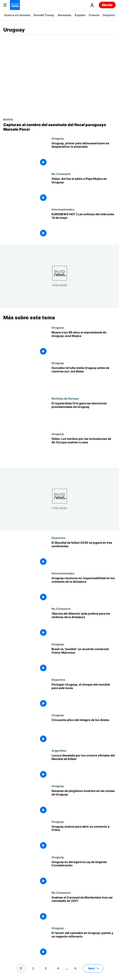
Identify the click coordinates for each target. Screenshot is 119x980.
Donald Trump (44, 15)
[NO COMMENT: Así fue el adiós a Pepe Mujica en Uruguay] (84, 190)
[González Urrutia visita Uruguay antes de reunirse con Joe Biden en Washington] (84, 379)
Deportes (58, 538)
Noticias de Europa (65, 398)
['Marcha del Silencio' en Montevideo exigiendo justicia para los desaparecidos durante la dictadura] (84, 625)
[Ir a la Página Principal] (15, 5)
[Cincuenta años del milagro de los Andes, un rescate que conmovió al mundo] (84, 731)
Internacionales (63, 209)
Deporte (109, 15)
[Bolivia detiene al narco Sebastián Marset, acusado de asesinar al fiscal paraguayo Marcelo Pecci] (59, 127)
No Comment (61, 174)
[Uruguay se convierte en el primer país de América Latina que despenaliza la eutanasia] (84, 154)
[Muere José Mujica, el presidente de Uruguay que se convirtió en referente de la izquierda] (84, 343)
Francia (94, 15)
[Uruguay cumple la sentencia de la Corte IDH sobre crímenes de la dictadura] (84, 589)
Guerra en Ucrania (17, 15)
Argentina (59, 750)
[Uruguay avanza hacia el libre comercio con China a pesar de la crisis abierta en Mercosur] (84, 837)
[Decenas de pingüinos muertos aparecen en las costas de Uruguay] (84, 802)
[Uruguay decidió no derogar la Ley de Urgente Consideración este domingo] (84, 873)
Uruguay (58, 138)
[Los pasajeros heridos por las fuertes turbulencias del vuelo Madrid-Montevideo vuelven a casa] (84, 450)
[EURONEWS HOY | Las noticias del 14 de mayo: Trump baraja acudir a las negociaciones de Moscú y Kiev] (84, 225)
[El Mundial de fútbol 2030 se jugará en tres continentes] (84, 554)
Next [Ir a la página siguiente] (91, 968)
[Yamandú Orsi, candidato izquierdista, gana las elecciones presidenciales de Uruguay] (84, 414)
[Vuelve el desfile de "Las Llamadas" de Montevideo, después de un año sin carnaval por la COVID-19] (84, 909)
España (80, 15)
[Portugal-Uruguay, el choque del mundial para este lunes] (84, 696)
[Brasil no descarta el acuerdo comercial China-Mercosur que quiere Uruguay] (84, 660)
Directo (107, 5)
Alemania (64, 15)
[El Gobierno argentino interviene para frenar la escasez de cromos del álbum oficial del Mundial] (84, 767)
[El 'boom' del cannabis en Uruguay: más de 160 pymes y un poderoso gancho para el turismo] (84, 944)
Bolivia (8, 119)
